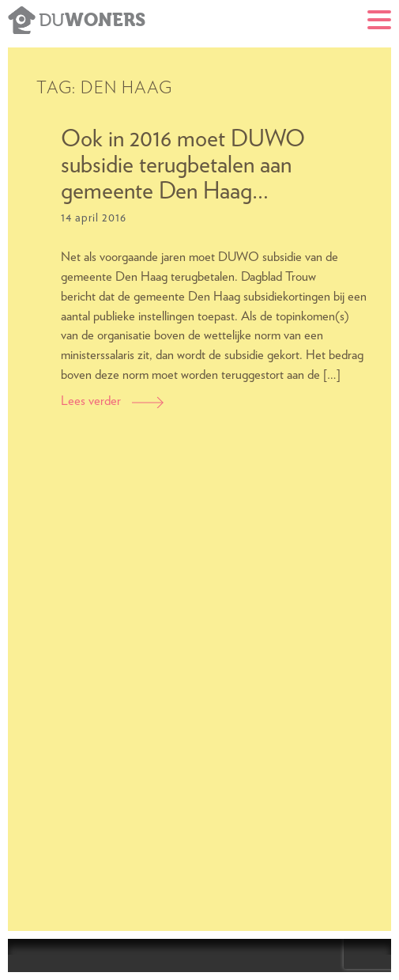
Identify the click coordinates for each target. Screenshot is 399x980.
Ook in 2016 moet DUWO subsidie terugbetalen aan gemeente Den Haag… (183, 165)
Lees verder (112, 401)
